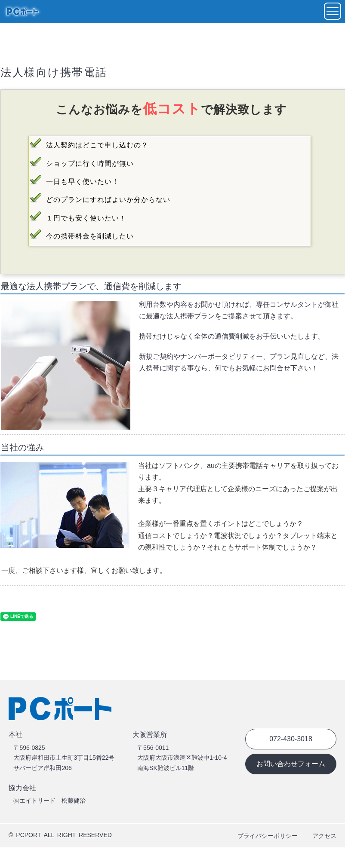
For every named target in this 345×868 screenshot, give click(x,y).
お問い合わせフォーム (291, 764)
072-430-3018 (291, 739)
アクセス (324, 836)
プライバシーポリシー (268, 836)
